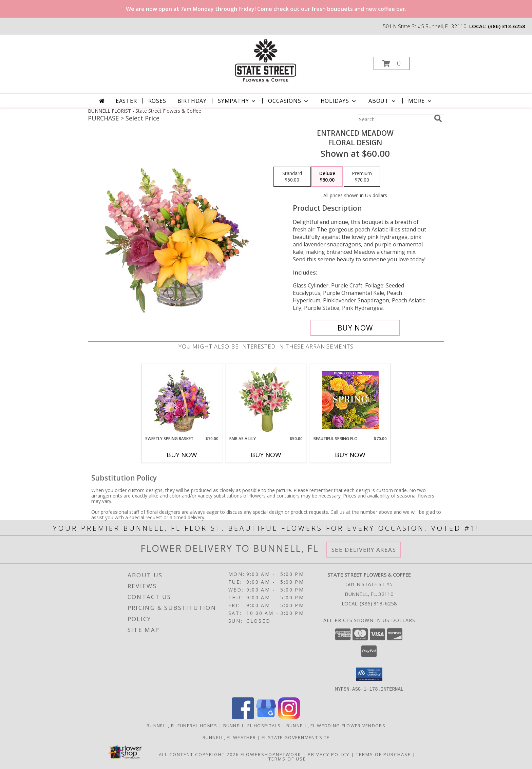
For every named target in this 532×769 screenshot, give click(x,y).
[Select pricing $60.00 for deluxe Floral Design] (327, 177)
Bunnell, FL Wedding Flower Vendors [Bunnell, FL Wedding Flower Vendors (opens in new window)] (336, 725)
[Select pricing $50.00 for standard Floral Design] (292, 177)
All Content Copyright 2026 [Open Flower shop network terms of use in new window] (199, 754)
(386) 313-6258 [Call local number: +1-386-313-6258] (507, 26)
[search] (438, 118)
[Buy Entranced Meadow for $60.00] (355, 328)
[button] (392, 63)
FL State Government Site (296, 737)
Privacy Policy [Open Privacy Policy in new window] (329, 754)
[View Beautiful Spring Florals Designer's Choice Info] (350, 400)
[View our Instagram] (289, 717)
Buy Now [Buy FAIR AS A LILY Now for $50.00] (266, 455)
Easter (126, 101)
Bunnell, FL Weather (229, 737)
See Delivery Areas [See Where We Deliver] (364, 550)
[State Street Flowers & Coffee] (265, 61)
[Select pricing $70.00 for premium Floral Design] (362, 177)
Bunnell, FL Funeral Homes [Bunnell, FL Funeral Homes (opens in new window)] (182, 725)
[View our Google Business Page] (266, 717)
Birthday (192, 101)
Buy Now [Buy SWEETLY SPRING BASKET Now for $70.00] (182, 455)
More (421, 101)
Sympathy (237, 101)
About (383, 101)
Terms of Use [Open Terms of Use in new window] (287, 758)
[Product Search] (395, 119)
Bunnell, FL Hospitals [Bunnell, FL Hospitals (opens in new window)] (252, 725)
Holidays (339, 101)
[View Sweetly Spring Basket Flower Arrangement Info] (182, 400)
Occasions (289, 101)
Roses (157, 101)
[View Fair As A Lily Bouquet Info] (266, 400)
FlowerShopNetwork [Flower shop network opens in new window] (271, 754)
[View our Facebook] (243, 717)
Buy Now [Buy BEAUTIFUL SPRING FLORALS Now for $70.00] (350, 455)
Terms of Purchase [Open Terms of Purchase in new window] (383, 754)
